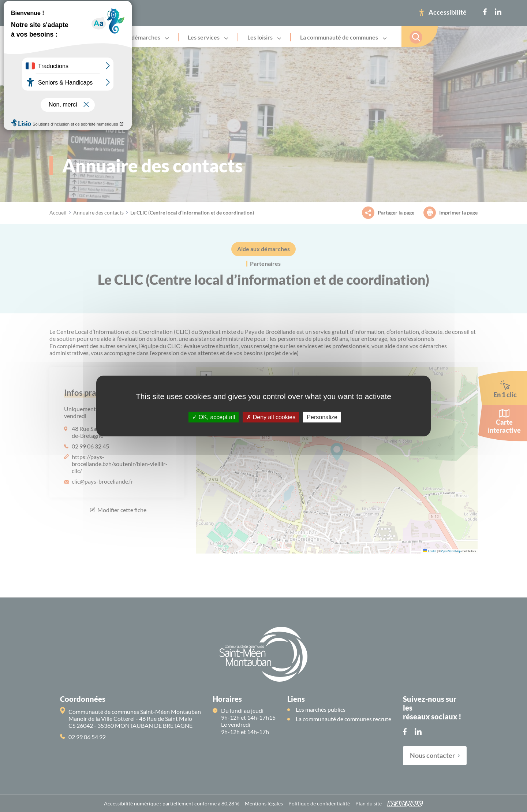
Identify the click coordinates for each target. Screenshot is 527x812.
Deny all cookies (271, 417)
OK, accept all (214, 417)
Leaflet (429, 551)
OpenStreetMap (451, 551)
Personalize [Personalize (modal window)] (322, 417)
